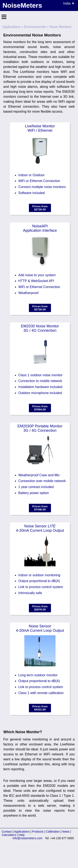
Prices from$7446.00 (40, 508)
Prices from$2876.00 (40, 608)
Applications (11, 27)
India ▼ (69, 3)
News (66, 832)
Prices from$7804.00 (40, 408)
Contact (7, 832)
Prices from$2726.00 (40, 208)
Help (22, 835)
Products (38, 832)
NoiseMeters (22, 5)
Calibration (53, 832)
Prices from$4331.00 (40, 708)
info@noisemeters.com (28, 838)
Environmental (35, 27)
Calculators (9, 835)
